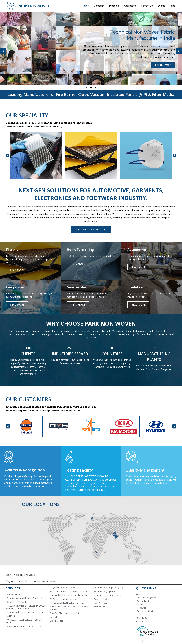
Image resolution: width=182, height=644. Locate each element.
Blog (173, 6)
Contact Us (147, 6)
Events (162, 6)
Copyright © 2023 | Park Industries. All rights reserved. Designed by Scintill (42, 641)
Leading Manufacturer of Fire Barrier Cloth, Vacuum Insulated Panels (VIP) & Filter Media (91, 94)
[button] (3, 51)
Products (114, 6)
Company (99, 6)
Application (130, 6)
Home (86, 6)
